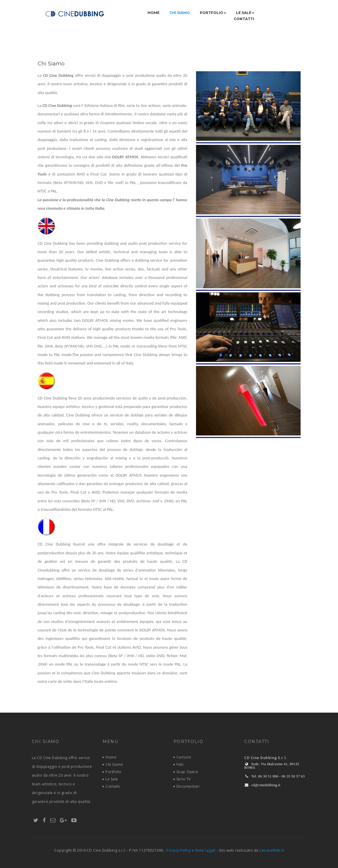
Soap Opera (187, 772)
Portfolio (213, 13)
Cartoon (184, 757)
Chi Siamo (180, 13)
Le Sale (245, 13)
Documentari (188, 786)
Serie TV (184, 779)
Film (180, 764)
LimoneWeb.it (272, 850)
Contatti (244, 19)
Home (154, 13)
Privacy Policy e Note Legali (191, 850)
